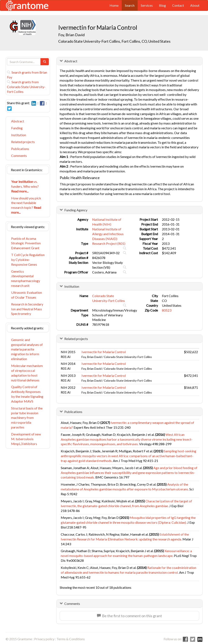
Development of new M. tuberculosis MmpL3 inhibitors (26, 439)
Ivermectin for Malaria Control (104, 352)
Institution (19, 135)
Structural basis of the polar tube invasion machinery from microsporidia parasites (27, 418)
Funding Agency (76, 210)
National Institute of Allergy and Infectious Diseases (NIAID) (108, 234)
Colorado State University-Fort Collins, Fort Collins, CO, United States (114, 41)
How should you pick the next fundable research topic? (26, 205)
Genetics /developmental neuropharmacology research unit (26, 278)
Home (114, 5)
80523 (167, 310)
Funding (17, 128)
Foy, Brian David (71, 35)
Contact (178, 5)
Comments (19, 156)
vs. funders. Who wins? (25, 186)
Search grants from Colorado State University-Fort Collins (26, 87)
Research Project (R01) (109, 243)
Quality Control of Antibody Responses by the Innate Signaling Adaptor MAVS (27, 394)
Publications (20, 149)
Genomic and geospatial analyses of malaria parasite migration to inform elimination (27, 349)
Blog (162, 5)
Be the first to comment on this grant (129, 616)
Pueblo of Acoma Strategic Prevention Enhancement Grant (26, 243)
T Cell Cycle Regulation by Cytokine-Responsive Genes (28, 260)
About (195, 5)
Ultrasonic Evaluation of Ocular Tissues (26, 295)
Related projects (23, 142)
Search (130, 5)
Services (147, 5)
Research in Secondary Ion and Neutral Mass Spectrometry (27, 309)
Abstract (18, 121)
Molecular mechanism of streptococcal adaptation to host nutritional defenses (27, 373)
